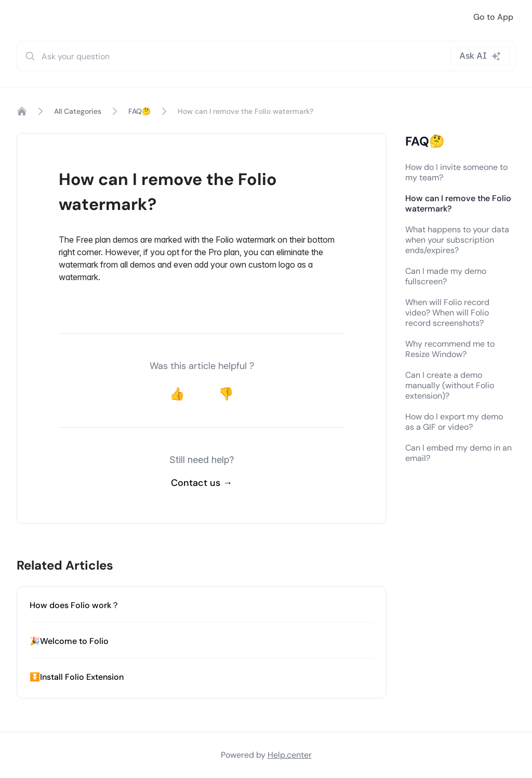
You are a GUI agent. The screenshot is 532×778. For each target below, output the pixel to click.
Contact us (202, 483)
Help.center (290, 755)
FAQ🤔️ (139, 111)
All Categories (78, 111)
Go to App (493, 17)
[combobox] (266, 56)
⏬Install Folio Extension (77, 677)
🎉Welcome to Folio (69, 641)
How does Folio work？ (75, 605)
